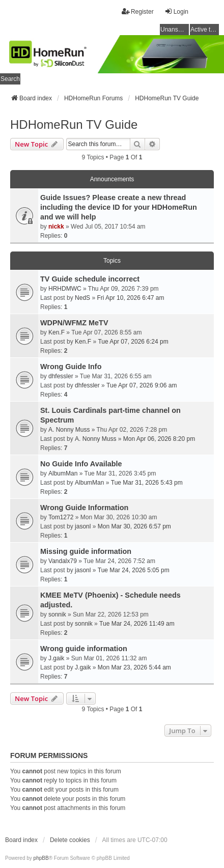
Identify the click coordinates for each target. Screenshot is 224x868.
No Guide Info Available (81, 464)
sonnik (57, 614)
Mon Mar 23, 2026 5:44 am (134, 667)
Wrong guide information (84, 649)
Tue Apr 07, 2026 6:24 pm (133, 342)
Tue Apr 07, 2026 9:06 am (142, 385)
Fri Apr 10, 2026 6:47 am (130, 298)
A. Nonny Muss (69, 430)
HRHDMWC (65, 289)
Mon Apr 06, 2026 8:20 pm (159, 439)
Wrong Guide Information (84, 508)
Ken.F (57, 332)
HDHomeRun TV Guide (74, 124)
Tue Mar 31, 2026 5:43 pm (147, 483)
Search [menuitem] (10, 79)
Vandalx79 (63, 561)
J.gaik (56, 658)
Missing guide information (86, 551)
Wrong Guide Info (71, 367)
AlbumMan (63, 473)
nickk (56, 227)
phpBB (41, 858)
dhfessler (61, 376)
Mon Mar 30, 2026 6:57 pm (134, 526)
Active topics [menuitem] (205, 30)
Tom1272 (61, 517)
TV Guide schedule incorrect (90, 279)
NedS (82, 298)
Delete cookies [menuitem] (70, 840)
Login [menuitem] (176, 11)
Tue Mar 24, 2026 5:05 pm (134, 570)
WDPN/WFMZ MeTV (74, 323)
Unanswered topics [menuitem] (175, 30)
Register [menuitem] (138, 11)
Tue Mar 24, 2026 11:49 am (137, 624)
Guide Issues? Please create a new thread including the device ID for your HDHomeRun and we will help (119, 207)
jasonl (83, 526)
